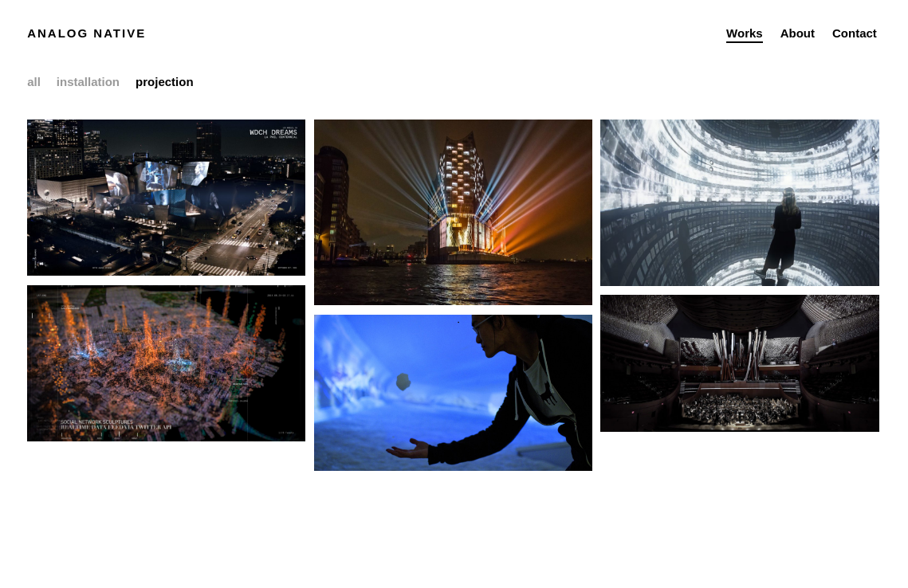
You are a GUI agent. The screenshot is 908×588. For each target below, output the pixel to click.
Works (745, 33)
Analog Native (86, 33)
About (798, 33)
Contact (855, 33)
